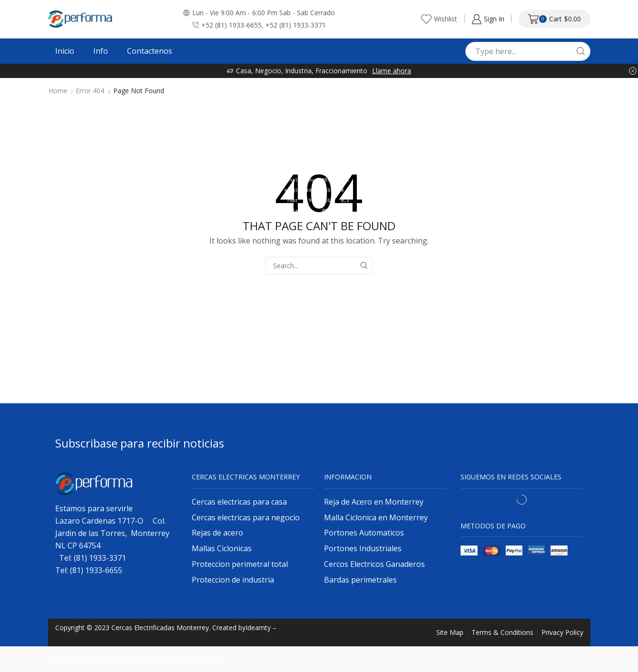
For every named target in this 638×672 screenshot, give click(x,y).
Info (101, 51)
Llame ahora (392, 71)
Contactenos (150, 51)
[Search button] (581, 51)
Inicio (65, 51)
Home (58, 91)
